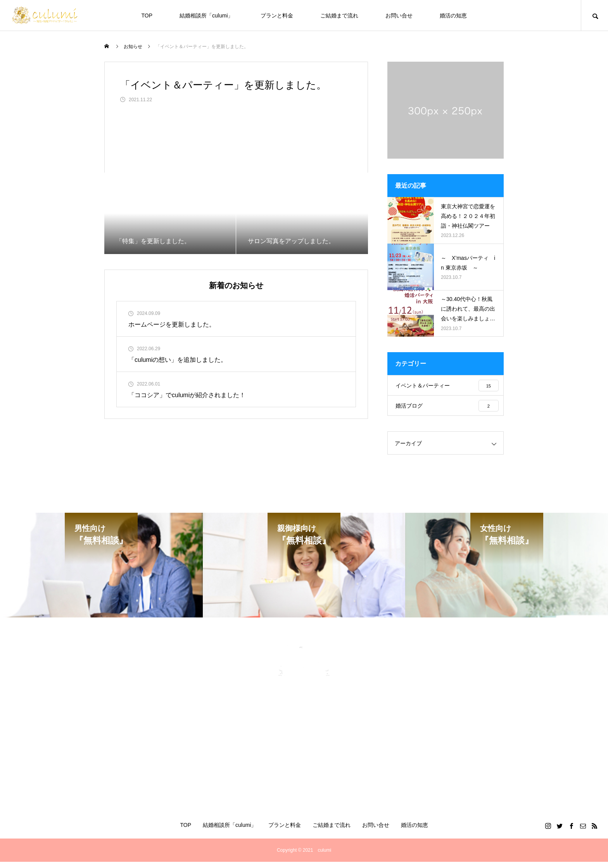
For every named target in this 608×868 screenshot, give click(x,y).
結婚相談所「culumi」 (206, 16)
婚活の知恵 (453, 16)
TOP (147, 16)
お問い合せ (399, 16)
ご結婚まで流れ (339, 16)
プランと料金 (277, 16)
